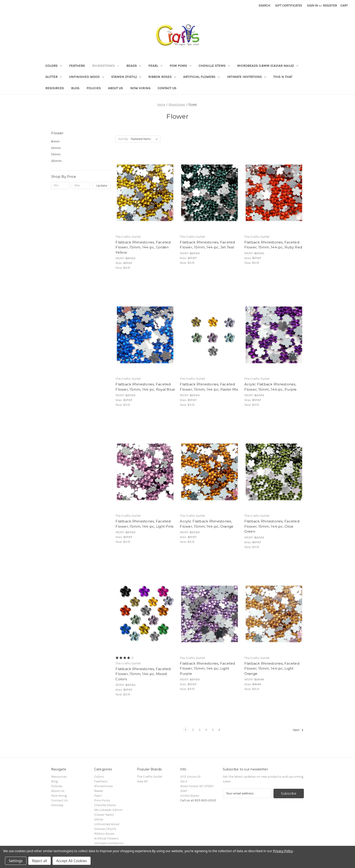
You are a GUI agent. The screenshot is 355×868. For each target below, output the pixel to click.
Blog (75, 88)
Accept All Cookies (72, 861)
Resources (55, 88)
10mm (56, 148)
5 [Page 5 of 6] (213, 730)
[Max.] (81, 185)
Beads (134, 66)
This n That (283, 77)
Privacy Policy (283, 851)
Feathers (77, 66)
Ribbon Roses (162, 77)
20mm (56, 161)
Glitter (54, 77)
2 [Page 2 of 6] (193, 730)
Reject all (40, 861)
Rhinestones (106, 66)
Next (298, 730)
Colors (54, 66)
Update (102, 185)
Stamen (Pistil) (126, 77)
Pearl (155, 66)
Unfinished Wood (86, 77)
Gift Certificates (289, 6)
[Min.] (60, 185)
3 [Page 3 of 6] (200, 730)
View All (142, 781)
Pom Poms (180, 66)
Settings (16, 861)
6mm (55, 141)
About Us (115, 88)
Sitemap (57, 805)
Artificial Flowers (201, 77)
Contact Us (167, 88)
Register (330, 6)
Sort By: (123, 139)
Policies (94, 88)
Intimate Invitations (246, 77)
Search (264, 6)
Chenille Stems (214, 66)
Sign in (312, 6)
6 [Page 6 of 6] (219, 730)
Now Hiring (140, 88)
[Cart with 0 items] (344, 6)
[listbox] (145, 139)
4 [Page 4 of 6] (206, 730)
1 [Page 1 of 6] (186, 730)
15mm (56, 154)
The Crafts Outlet (150, 777)
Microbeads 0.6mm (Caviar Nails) (268, 66)
